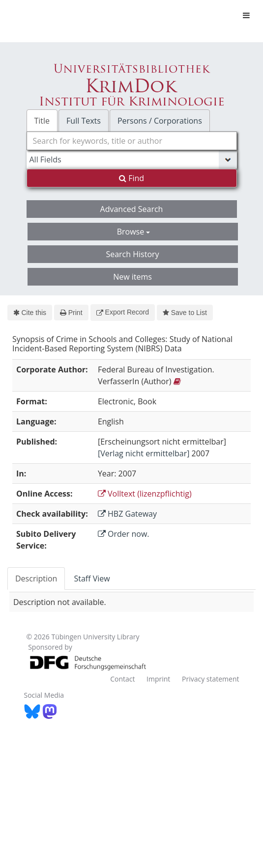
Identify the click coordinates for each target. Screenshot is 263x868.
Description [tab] (36, 579)
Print (71, 313)
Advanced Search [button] (132, 209)
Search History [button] (132, 254)
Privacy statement (211, 679)
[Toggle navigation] (246, 15)
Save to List (185, 313)
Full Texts (84, 121)
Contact (122, 679)
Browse (134, 232)
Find (131, 178)
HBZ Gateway (127, 514)
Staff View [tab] (92, 579)
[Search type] (132, 159)
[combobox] (132, 141)
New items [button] (132, 277)
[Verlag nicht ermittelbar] (144, 453)
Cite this (30, 313)
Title (42, 121)
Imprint (158, 679)
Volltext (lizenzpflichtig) (145, 494)
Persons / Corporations (160, 121)
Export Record (123, 312)
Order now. (124, 534)
